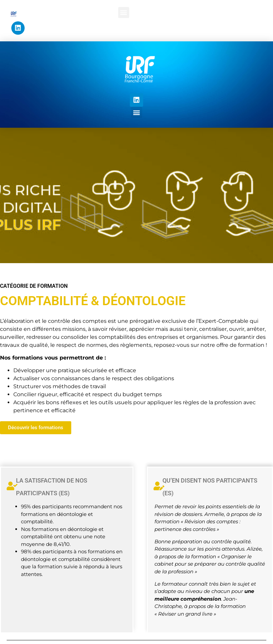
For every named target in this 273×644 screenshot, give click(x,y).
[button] (124, 13)
